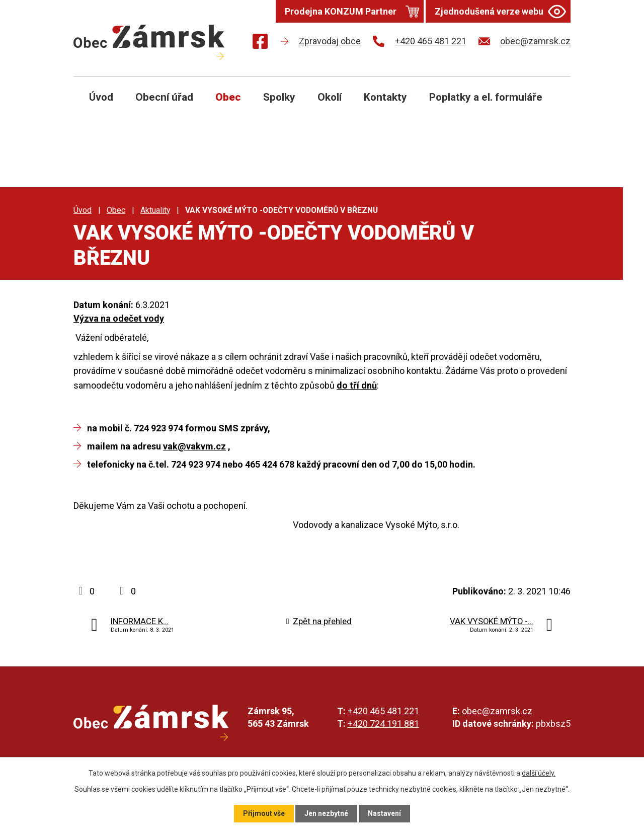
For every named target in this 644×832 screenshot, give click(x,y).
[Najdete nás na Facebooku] (260, 43)
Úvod (101, 97)
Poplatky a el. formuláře (486, 97)
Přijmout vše (264, 813)
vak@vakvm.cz (194, 446)
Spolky (279, 97)
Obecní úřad (164, 97)
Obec (228, 97)
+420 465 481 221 (383, 711)
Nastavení (384, 813)
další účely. (539, 773)
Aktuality (155, 210)
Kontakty (385, 97)
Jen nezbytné (326, 813)
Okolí (330, 97)
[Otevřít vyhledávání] (551, 105)
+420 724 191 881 (383, 724)
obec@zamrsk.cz (497, 711)
